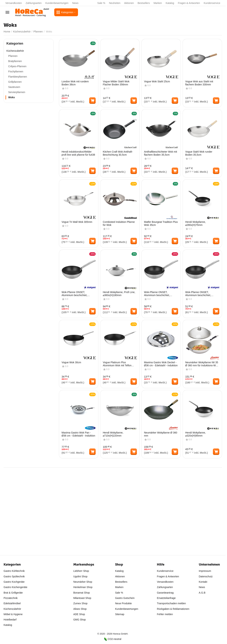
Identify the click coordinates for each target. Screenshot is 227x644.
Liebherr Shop (81, 571)
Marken (158, 3)
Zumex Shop (80, 603)
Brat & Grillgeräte (13, 593)
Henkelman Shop (83, 587)
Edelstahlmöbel (12, 603)
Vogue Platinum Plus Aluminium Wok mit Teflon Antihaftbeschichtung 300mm (119, 364)
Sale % (101, 3)
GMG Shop (80, 620)
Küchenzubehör (12, 609)
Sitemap (120, 614)
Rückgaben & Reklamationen (173, 609)
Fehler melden (165, 614)
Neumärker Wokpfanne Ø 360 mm (161, 434)
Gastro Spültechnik (14, 576)
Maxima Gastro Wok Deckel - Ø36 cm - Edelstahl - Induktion (161, 364)
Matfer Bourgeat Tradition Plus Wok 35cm (161, 223)
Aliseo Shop (80, 609)
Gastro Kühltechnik (14, 571)
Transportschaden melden (171, 603)
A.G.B (202, 593)
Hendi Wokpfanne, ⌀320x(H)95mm (196, 434)
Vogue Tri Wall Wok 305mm (77, 222)
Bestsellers (144, 3)
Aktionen (129, 3)
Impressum (205, 571)
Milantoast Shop (82, 598)
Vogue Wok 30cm (71, 362)
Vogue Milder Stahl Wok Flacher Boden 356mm (116, 83)
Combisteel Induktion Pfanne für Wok (119, 223)
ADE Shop (79, 614)
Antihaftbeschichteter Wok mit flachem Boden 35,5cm (161, 153)
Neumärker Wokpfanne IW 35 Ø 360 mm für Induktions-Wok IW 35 (202, 364)
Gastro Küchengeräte (15, 587)
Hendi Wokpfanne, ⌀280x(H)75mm (196, 223)
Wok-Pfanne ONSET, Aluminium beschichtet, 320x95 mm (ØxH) (157, 294)
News (75, 3)
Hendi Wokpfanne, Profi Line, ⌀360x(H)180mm (119, 294)
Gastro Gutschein (125, 598)
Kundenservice (212, 3)
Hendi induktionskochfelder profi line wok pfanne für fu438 (78, 153)
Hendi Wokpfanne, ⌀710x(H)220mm (113, 434)
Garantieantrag (165, 593)
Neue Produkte (123, 603)
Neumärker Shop (83, 582)
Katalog (170, 3)
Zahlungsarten (34, 3)
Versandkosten (14, 3)
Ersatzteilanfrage (166, 598)
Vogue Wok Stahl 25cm (157, 81)
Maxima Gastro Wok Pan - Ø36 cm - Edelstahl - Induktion (78, 434)
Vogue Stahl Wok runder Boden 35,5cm (199, 153)
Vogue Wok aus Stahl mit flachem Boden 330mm (199, 83)
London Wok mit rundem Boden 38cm (75, 83)
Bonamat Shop (82, 593)
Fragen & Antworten (189, 3)
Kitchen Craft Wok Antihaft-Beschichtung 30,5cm (118, 153)
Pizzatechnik (11, 598)
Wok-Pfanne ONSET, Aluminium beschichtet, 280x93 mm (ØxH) (198, 294)
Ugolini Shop (80, 576)
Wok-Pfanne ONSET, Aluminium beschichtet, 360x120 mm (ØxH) (74, 294)
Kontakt (203, 582)
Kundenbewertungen (57, 3)
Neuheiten (115, 3)
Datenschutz (206, 576)
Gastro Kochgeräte (14, 582)
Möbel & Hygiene (13, 614)
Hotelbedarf (10, 620)
